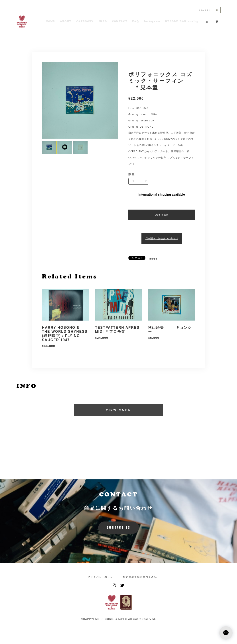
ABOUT (66, 21)
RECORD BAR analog (182, 21)
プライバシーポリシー (102, 577)
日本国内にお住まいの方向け (162, 238)
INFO (103, 21)
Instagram (152, 21)
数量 (132, 174)
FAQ (135, 21)
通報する (153, 259)
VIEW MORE (118, 410)
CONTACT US (118, 527)
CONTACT (120, 21)
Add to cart (162, 215)
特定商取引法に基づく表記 (140, 577)
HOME (50, 21)
